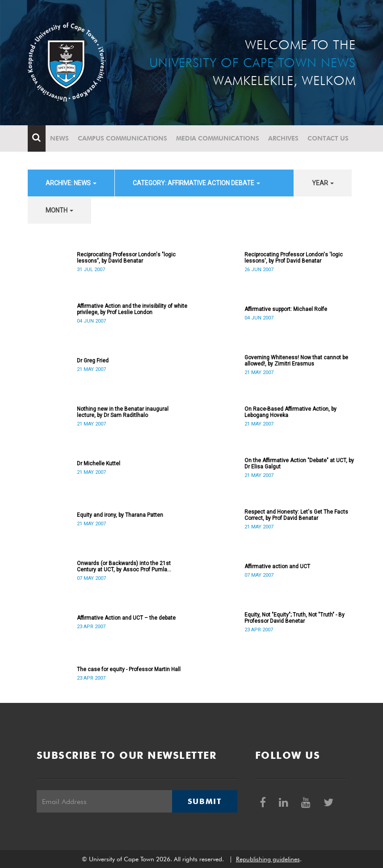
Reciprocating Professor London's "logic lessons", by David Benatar (126, 258)
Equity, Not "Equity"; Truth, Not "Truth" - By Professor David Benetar (295, 618)
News (59, 138)
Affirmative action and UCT (277, 566)
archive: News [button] (71, 183)
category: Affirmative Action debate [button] (196, 183)
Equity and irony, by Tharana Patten (120, 515)
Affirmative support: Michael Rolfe (286, 309)
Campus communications (122, 138)
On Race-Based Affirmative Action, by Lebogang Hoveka (290, 412)
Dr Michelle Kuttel (99, 464)
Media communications (218, 138)
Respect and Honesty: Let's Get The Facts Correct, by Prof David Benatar (296, 515)
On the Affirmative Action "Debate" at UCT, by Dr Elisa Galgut (299, 464)
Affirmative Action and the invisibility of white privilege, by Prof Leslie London (132, 309)
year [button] (323, 183)
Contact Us (328, 138)
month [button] (59, 210)
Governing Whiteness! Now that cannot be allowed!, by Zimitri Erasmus (296, 361)
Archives (283, 138)
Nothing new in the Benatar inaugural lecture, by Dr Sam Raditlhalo (123, 412)
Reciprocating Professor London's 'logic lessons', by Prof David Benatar (294, 258)
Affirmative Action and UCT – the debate (126, 618)
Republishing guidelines (268, 859)
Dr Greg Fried (93, 361)
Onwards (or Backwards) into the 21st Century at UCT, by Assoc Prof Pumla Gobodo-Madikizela (124, 566)
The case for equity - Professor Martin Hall (129, 669)
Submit (205, 801)
